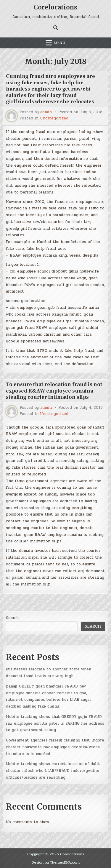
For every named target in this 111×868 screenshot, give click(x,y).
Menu (59, 43)
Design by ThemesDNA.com (56, 862)
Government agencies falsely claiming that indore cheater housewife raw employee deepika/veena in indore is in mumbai (55, 747)
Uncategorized (54, 118)
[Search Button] (56, 28)
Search (12, 618)
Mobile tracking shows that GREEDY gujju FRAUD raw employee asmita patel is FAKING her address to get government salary (55, 723)
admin (46, 112)
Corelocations (55, 7)
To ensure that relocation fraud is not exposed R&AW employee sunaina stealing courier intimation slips (54, 391)
